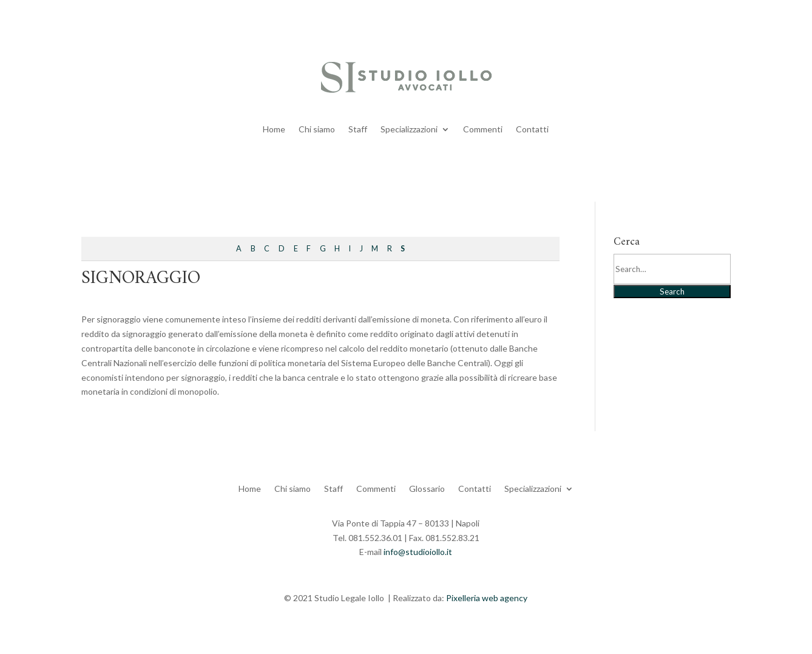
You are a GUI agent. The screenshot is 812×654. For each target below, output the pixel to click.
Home (274, 129)
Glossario (427, 488)
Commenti (483, 129)
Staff (358, 129)
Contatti (532, 129)
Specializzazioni (409, 129)
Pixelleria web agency (487, 598)
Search (672, 291)
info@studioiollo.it (418, 552)
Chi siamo (317, 129)
